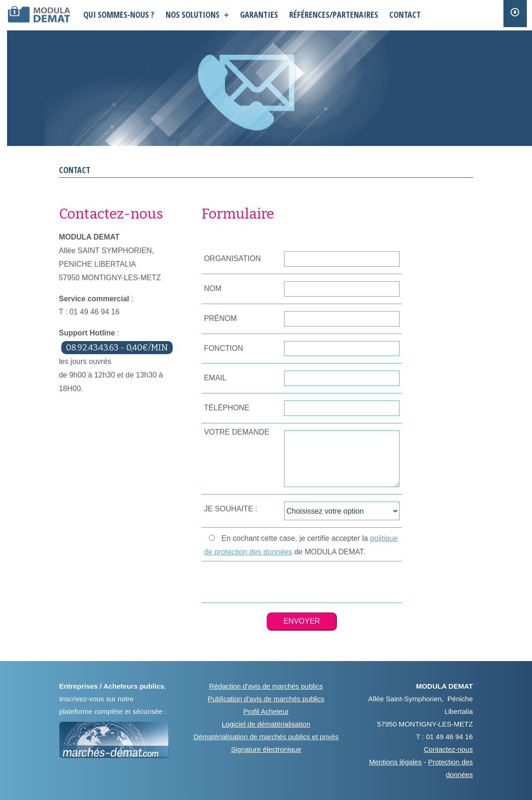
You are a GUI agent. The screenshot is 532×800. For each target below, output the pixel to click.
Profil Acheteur (266, 711)
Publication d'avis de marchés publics (266, 699)
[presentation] (302, 582)
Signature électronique (266, 749)
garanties (259, 15)
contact (405, 15)
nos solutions (197, 15)
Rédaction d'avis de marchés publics (266, 686)
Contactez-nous (448, 749)
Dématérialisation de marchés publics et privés (266, 737)
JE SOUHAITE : (231, 509)
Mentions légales (396, 762)
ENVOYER (302, 621)
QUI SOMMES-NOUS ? (119, 15)
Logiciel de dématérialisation (266, 724)
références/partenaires (334, 15)
